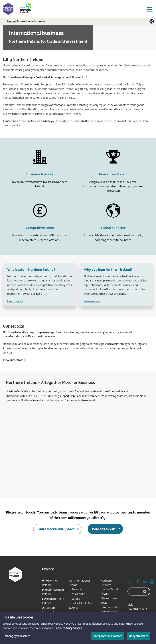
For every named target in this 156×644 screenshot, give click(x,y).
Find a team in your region (56, 529)
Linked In (145, 582)
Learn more (14, 301)
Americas (77, 590)
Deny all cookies (139, 636)
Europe (76, 599)
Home (11, 21)
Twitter (130, 582)
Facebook (138, 582)
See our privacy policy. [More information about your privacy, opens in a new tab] (67, 628)
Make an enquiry (104, 529)
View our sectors (13, 360)
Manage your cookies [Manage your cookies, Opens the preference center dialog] (18, 636)
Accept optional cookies (108, 636)
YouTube (152, 582)
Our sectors (49, 608)
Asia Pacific (78, 594)
